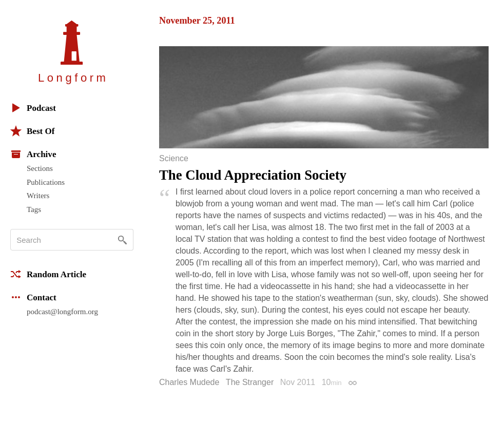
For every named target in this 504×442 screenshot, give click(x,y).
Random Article (48, 274)
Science (174, 159)
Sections (40, 168)
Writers (38, 196)
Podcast (33, 108)
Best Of (32, 131)
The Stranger (250, 382)
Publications (46, 182)
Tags (34, 209)
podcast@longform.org (62, 312)
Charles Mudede (189, 382)
